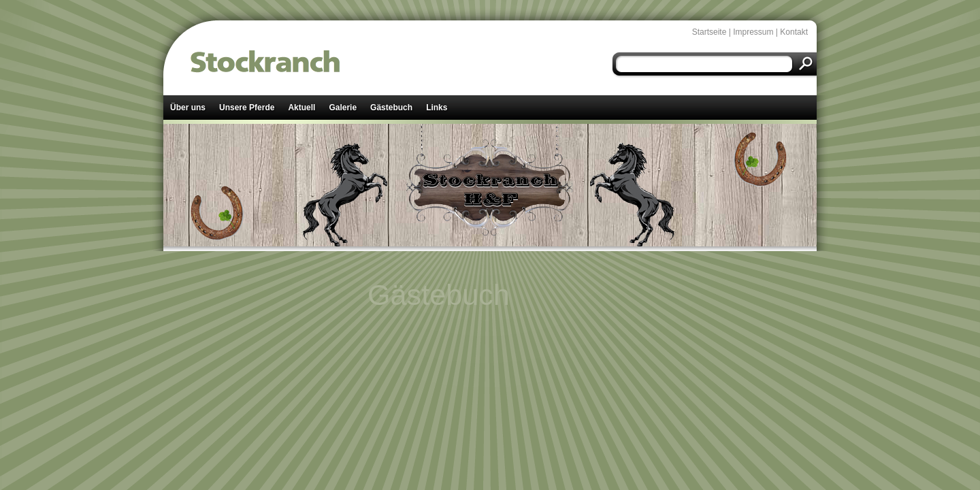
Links (437, 108)
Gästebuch (391, 108)
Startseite (709, 32)
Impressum (753, 32)
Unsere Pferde (247, 108)
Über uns (188, 108)
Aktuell (301, 108)
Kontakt (794, 32)
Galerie (343, 108)
